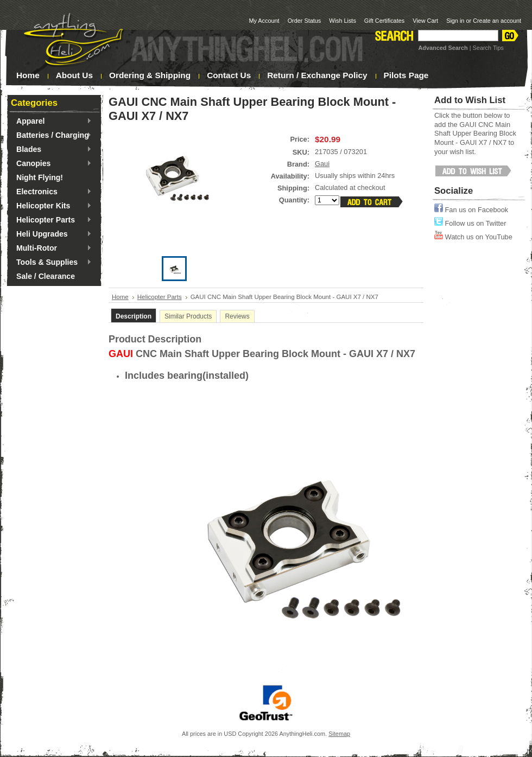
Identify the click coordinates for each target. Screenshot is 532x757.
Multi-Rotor (51, 249)
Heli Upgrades (51, 234)
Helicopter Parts (51, 220)
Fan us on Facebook (471, 210)
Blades (51, 150)
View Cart (425, 21)
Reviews (237, 316)
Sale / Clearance (46, 276)
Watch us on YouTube (473, 237)
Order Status (305, 21)
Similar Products (188, 316)
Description (134, 316)
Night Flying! (40, 177)
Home (120, 297)
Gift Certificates (384, 21)
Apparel (51, 122)
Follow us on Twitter (470, 223)
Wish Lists (343, 21)
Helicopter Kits (51, 206)
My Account (264, 21)
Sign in (455, 21)
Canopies (51, 164)
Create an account (497, 21)
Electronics (51, 192)
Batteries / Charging (51, 136)
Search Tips (488, 48)
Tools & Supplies (51, 263)
